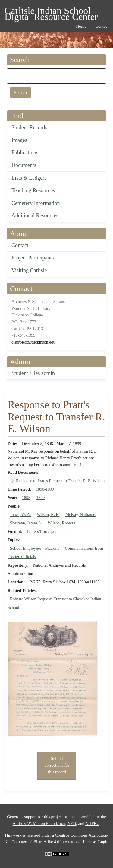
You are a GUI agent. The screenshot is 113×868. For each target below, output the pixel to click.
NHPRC (92, 824)
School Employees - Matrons (35, 548)
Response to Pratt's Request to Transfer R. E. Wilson (60, 481)
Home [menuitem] (81, 26)
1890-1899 (45, 489)
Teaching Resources (33, 190)
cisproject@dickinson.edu (33, 342)
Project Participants (33, 258)
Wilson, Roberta (61, 523)
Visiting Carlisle (29, 270)
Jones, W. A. (20, 515)
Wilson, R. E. (48, 515)
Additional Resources (35, 215)
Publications (25, 153)
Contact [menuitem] (102, 26)
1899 (40, 498)
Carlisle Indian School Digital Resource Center (51, 12)
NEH (72, 824)
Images (19, 140)
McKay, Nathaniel (81, 515)
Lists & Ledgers (29, 178)
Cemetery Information (36, 203)
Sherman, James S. (26, 523)
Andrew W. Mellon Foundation (39, 824)
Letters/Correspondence (47, 531)
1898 (26, 498)
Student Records (29, 127)
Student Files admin (33, 373)
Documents (24, 165)
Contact (20, 245)
